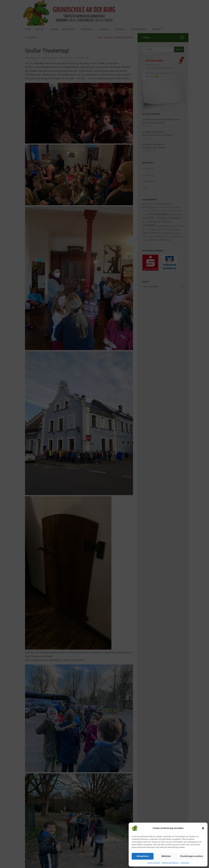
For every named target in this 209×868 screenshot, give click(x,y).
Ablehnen (166, 856)
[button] (203, 828)
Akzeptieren (143, 856)
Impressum (185, 863)
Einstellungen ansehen (192, 856)
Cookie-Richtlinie (153, 863)
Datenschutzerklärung (170, 863)
